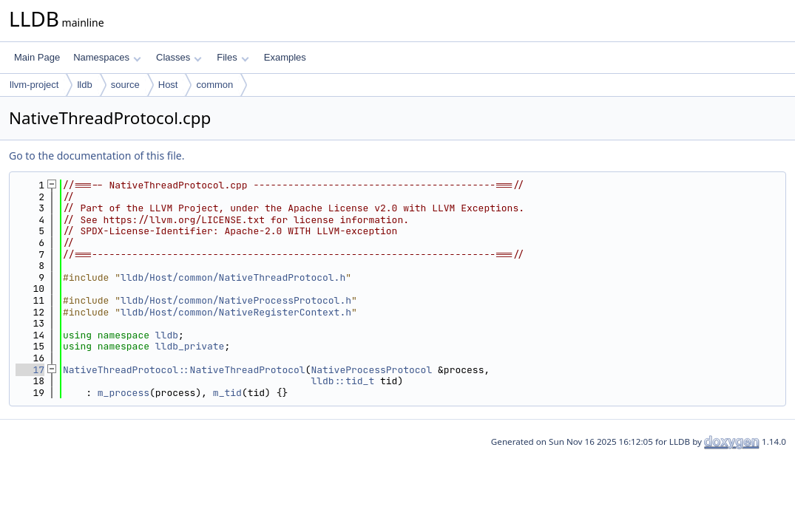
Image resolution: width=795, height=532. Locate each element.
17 (30, 370)
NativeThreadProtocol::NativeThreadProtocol (184, 370)
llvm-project (34, 85)
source (125, 85)
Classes (179, 57)
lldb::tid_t (342, 381)
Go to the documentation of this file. (97, 156)
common (214, 85)
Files (233, 57)
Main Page (37, 57)
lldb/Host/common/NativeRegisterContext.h (236, 312)
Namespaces (107, 57)
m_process (124, 393)
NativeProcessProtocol (371, 370)
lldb (84, 85)
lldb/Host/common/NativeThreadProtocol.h (233, 277)
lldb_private (190, 346)
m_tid (227, 393)
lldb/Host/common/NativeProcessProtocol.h (236, 300)
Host (168, 85)
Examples (285, 57)
